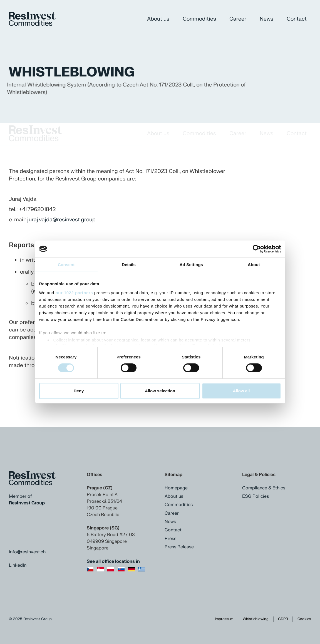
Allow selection (160, 391)
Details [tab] (129, 265)
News (266, 19)
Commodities (199, 19)
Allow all (241, 391)
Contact (297, 19)
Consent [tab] (66, 265)
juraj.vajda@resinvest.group (61, 220)
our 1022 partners (74, 292)
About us (158, 19)
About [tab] (254, 265)
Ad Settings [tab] (191, 265)
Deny (79, 391)
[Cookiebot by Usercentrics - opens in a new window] (257, 249)
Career (238, 19)
